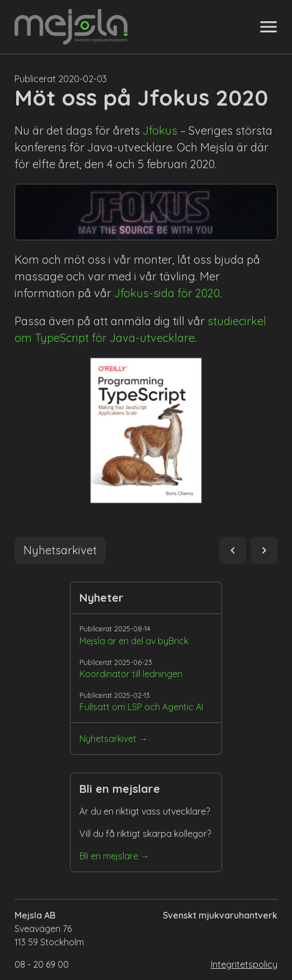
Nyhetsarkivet (108, 739)
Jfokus (160, 130)
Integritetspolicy (244, 964)
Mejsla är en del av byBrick (134, 641)
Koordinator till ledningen (131, 674)
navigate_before (233, 550)
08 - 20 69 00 (42, 964)
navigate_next (264, 550)
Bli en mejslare (109, 856)
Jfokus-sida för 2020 (167, 293)
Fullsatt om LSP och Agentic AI (141, 707)
